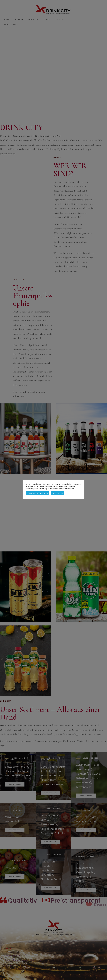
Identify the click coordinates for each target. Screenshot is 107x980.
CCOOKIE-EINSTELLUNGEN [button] (38, 492)
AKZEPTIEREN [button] (58, 492)
